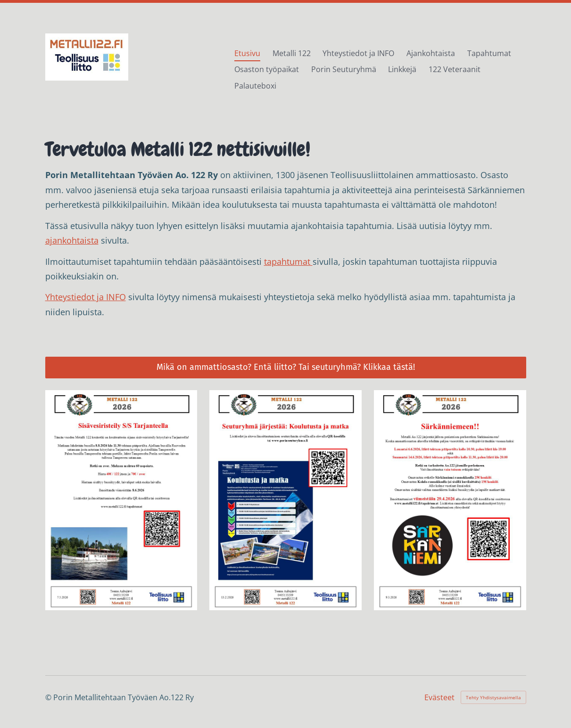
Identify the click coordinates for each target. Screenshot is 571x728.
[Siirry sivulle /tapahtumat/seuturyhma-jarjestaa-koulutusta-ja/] (285, 500)
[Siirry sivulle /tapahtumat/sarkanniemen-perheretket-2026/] (450, 500)
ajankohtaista (72, 240)
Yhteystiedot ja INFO (86, 297)
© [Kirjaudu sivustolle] (49, 697)
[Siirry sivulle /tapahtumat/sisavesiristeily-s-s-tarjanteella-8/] (121, 500)
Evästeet (439, 697)
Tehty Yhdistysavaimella (493, 697)
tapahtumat (288, 262)
